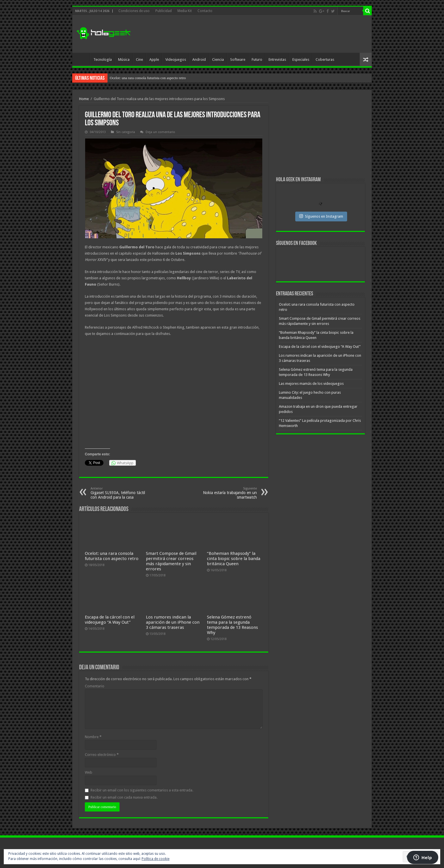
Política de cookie (156, 859)
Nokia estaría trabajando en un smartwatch (227, 493)
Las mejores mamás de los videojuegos (311, 384)
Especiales (301, 60)
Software (238, 60)
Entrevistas (277, 60)
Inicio (83, 59)
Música (124, 60)
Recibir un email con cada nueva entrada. (124, 797)
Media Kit (185, 11)
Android (199, 60)
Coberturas (325, 60)
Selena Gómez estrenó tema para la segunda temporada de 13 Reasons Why (232, 625)
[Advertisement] (263, 34)
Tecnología (103, 60)
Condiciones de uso (134, 11)
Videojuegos (176, 60)
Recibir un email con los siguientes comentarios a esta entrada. (142, 790)
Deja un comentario (160, 132)
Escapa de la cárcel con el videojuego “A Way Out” (110, 620)
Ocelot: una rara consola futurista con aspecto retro (148, 78)
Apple (154, 60)
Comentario (95, 686)
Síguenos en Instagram (321, 216)
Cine (139, 60)
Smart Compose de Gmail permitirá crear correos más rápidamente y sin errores (171, 561)
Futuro (257, 60)
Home (84, 99)
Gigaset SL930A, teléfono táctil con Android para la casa (120, 493)
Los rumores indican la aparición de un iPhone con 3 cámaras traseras (173, 622)
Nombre (93, 737)
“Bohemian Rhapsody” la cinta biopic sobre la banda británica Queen (234, 559)
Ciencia (218, 60)
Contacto (205, 11)
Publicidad (164, 11)
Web (89, 772)
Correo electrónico (102, 755)
